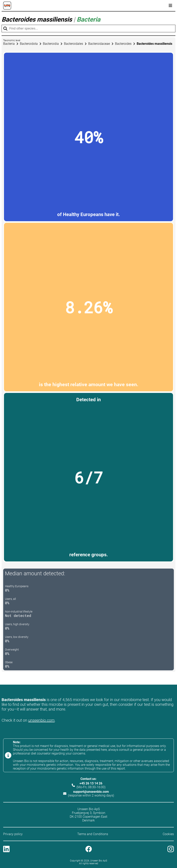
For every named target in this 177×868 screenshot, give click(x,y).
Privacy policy (13, 834)
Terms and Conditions (93, 834)
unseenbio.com (41, 720)
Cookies (168, 834)
